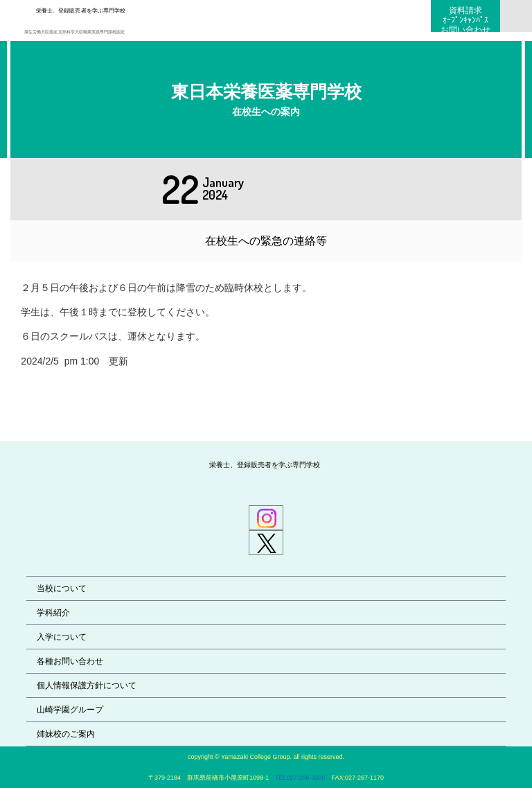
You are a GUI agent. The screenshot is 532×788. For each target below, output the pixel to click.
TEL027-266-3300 (300, 778)
